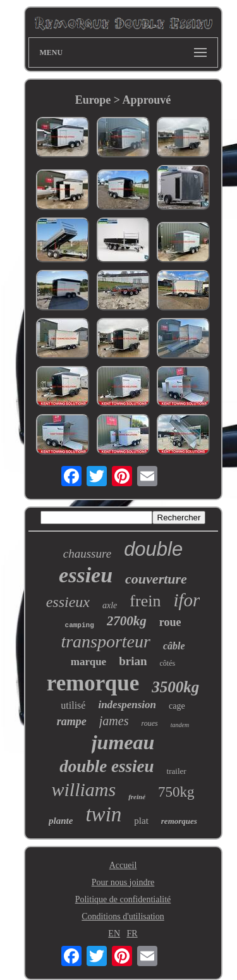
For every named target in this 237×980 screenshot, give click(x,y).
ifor (186, 600)
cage (177, 706)
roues (149, 723)
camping (80, 625)
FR (132, 934)
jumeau (123, 742)
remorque (93, 683)
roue (170, 622)
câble (174, 646)
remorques (179, 821)
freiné (137, 797)
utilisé (73, 705)
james (114, 721)
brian (133, 661)
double (153, 549)
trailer (177, 771)
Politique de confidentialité (123, 899)
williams (83, 789)
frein (145, 601)
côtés (168, 663)
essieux (68, 602)
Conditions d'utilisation (123, 916)
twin (103, 814)
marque (88, 662)
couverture (156, 579)
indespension (127, 705)
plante (61, 821)
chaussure (87, 554)
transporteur (106, 641)
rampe (72, 721)
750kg (176, 792)
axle (110, 605)
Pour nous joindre (123, 882)
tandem (180, 725)
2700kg (127, 621)
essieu (86, 575)
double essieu (106, 766)
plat (141, 821)
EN (114, 934)
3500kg (175, 687)
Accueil (123, 865)
